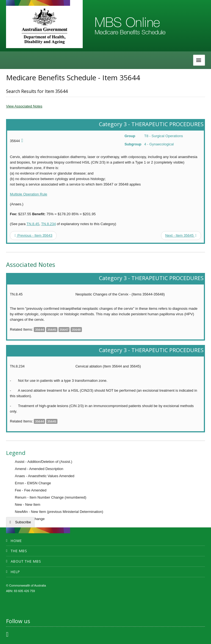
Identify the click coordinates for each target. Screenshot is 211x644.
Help (15, 572)
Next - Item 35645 (181, 235)
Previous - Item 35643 (34, 235)
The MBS (19, 551)
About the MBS (26, 561)
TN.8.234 (48, 224)
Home (16, 541)
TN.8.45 (33, 224)
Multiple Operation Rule (29, 194)
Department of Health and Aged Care (44, 26)
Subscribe (23, 522)
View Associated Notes (24, 106)
